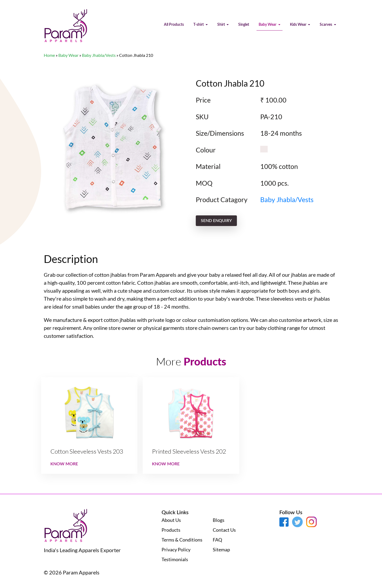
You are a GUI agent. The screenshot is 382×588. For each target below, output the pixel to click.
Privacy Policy (176, 549)
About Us (171, 520)
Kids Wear (299, 25)
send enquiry (216, 221)
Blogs (219, 520)
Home (49, 55)
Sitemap (221, 549)
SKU (202, 117)
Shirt (222, 25)
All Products (174, 25)
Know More (64, 464)
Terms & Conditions (182, 540)
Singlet (244, 25)
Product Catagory (222, 199)
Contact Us (224, 530)
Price (203, 100)
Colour (206, 150)
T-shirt (199, 25)
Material (208, 166)
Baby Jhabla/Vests (99, 55)
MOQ (204, 183)
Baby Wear (268, 25)
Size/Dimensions (220, 133)
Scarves (326, 25)
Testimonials (175, 559)
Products (171, 530)
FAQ (217, 540)
